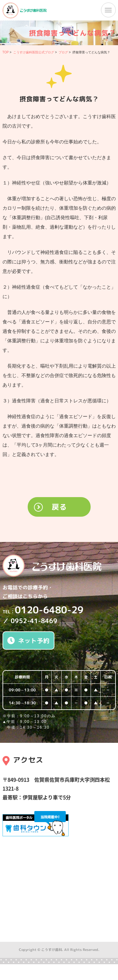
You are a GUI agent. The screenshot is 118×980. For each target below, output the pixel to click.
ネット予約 (28, 640)
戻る (59, 507)
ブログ (63, 52)
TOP (6, 52)
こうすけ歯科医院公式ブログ (34, 52)
